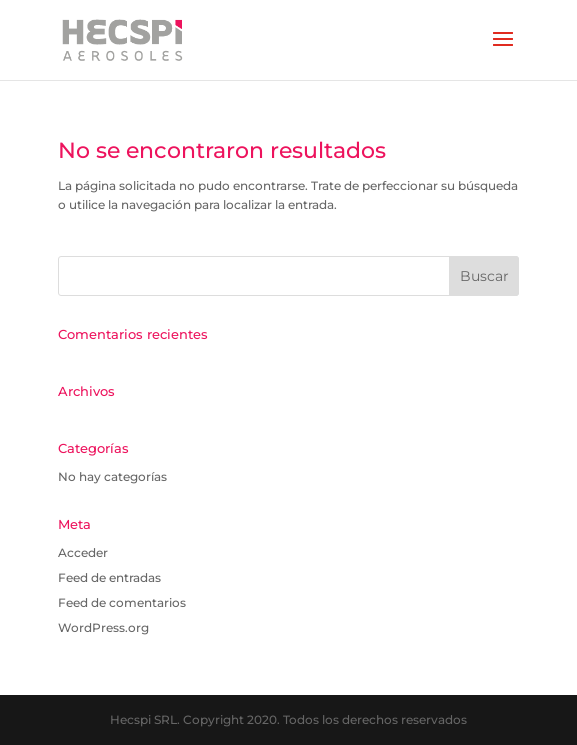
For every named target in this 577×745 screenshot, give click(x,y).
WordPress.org (103, 627)
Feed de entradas (109, 577)
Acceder (83, 552)
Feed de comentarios (122, 602)
